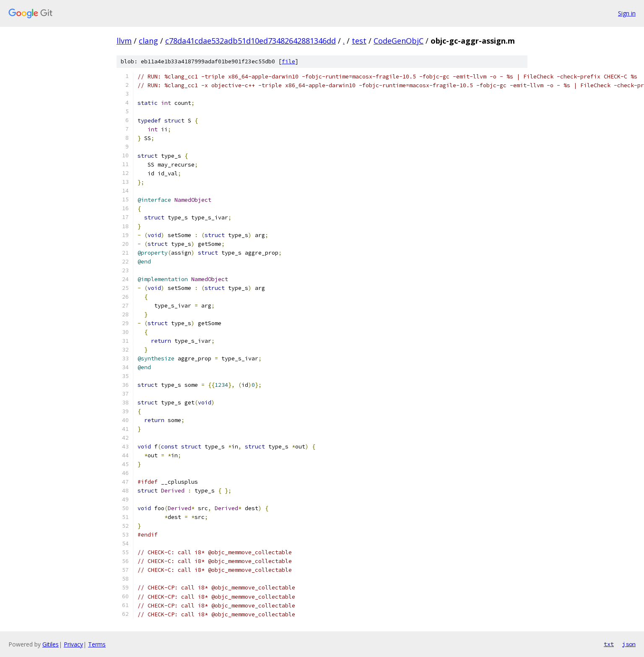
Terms (97, 644)
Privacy (73, 644)
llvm (124, 41)
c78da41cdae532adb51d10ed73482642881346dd (251, 41)
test (359, 41)
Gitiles (51, 644)
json (629, 644)
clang (148, 41)
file (288, 61)
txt (609, 644)
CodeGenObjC (399, 41)
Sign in (627, 13)
